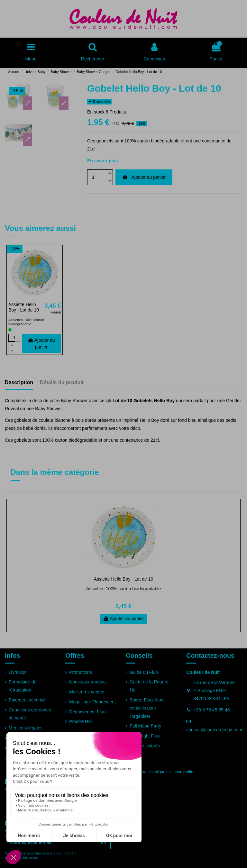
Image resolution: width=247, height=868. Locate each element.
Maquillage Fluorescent (92, 702)
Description (19, 382)
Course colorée (145, 746)
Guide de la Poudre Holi (149, 686)
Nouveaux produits (88, 682)
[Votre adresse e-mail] (51, 843)
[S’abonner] (104, 843)
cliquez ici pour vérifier (175, 772)
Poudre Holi (81, 721)
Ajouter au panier (144, 177)
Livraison (18, 672)
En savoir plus (103, 161)
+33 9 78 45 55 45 (211, 710)
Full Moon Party (145, 726)
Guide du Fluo (144, 672)
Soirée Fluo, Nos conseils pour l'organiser (146, 708)
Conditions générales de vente (30, 714)
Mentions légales (26, 728)
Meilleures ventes (87, 692)
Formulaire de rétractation (23, 686)
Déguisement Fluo (87, 712)
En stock (96, 112)
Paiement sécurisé (27, 700)
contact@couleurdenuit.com (214, 730)
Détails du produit (62, 382)
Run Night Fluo (145, 736)
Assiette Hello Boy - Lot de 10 (24, 307)
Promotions (81, 672)
